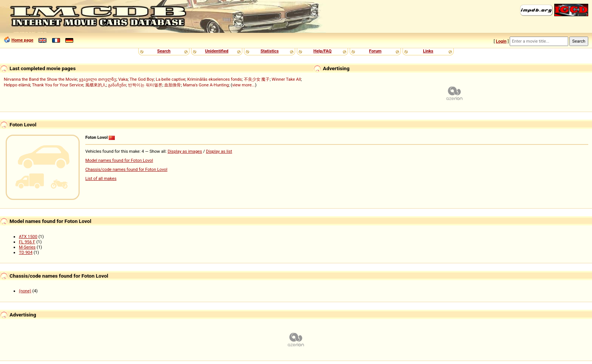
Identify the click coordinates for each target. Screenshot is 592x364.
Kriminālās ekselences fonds (214, 79)
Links (428, 51)
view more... (244, 85)
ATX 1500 (28, 237)
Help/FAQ (322, 51)
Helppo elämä (17, 85)
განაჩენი (117, 85)
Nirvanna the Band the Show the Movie (40, 79)
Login (501, 41)
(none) (25, 291)
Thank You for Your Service (58, 85)
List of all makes (101, 178)
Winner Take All (286, 79)
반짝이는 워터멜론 (145, 85)
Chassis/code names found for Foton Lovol (126, 169)
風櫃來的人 (96, 85)
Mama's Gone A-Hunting (206, 85)
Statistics (270, 51)
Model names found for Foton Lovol (119, 160)
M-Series (27, 247)
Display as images (185, 151)
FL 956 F (27, 242)
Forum (375, 51)
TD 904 (26, 252)
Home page (22, 40)
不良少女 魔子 (257, 79)
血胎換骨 (173, 85)
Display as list (219, 151)
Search (164, 51)
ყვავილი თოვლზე (98, 79)
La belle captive (171, 79)
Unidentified (217, 51)
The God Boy (142, 79)
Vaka (123, 79)
